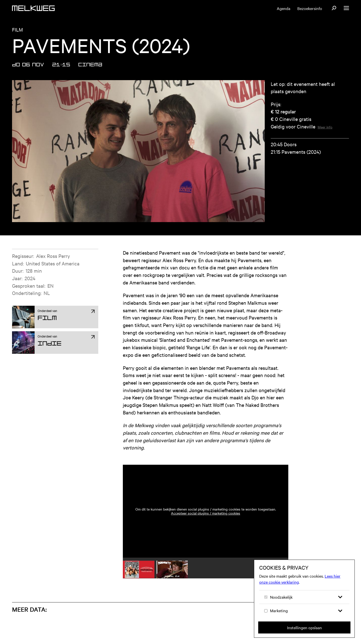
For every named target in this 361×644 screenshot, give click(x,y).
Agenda (284, 8)
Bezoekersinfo (310, 8)
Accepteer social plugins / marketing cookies (206, 513)
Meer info (325, 127)
